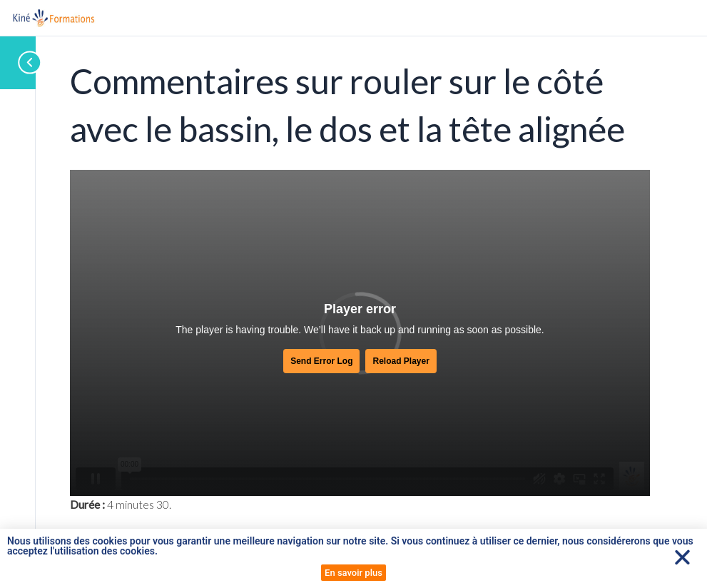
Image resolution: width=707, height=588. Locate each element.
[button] (682, 557)
